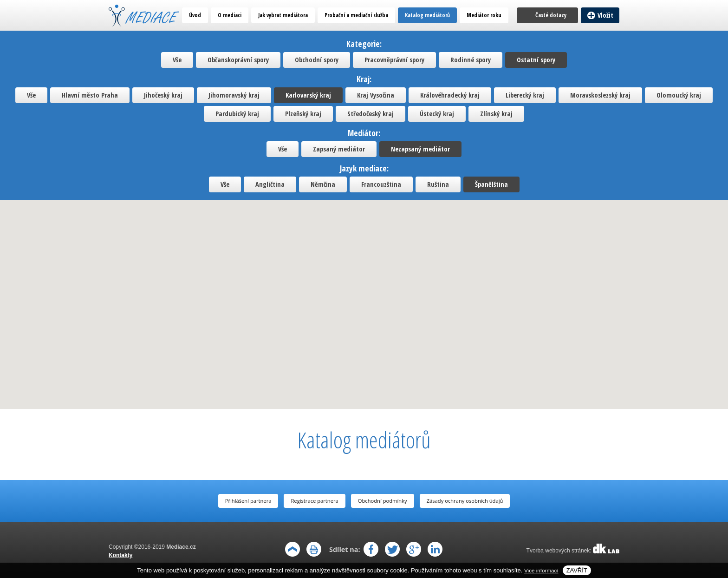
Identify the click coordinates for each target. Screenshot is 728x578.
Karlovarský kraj (308, 95)
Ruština (438, 184)
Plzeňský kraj (303, 114)
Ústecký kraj (437, 114)
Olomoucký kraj (679, 95)
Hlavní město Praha (90, 95)
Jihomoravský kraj (234, 95)
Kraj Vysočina (376, 95)
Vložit (605, 15)
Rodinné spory (471, 60)
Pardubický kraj (237, 114)
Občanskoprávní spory (238, 60)
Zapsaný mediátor (339, 149)
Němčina (323, 184)
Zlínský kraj (496, 114)
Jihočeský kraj (163, 95)
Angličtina (270, 184)
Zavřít (577, 570)
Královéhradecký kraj (450, 95)
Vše (177, 60)
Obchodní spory (317, 60)
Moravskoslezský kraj (600, 95)
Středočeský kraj (370, 114)
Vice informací (541, 570)
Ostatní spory (536, 60)
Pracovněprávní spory (394, 60)
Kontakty (120, 555)
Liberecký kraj (525, 95)
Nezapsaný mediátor (420, 149)
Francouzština (381, 184)
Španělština (491, 184)
